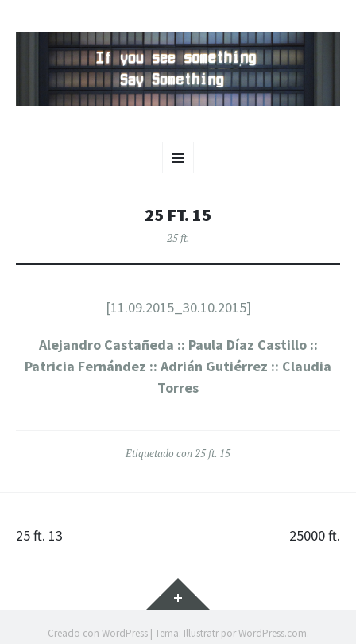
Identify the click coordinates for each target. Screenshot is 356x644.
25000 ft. (315, 535)
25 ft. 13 (39, 535)
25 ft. (178, 238)
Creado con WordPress (98, 633)
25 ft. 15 (213, 453)
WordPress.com (273, 633)
